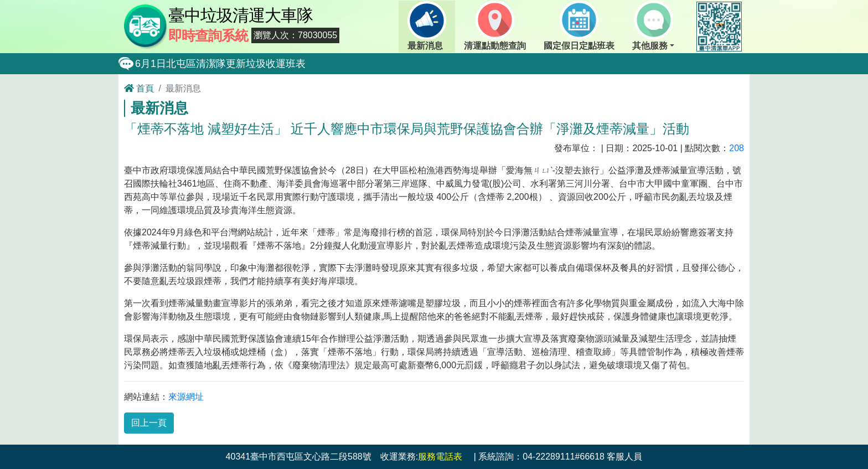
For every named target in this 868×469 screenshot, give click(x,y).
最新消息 (427, 25)
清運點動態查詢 (495, 25)
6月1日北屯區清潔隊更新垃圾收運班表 (220, 64)
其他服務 (652, 25)
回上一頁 (149, 423)
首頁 (139, 88)
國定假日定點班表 (579, 25)
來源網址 (186, 397)
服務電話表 (440, 457)
